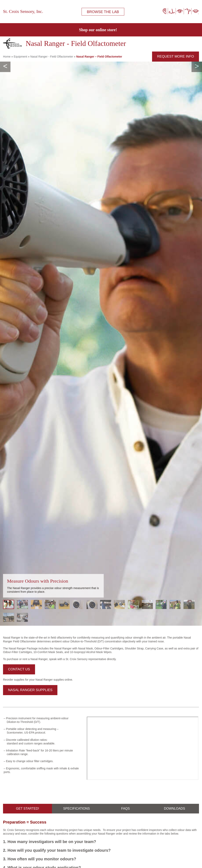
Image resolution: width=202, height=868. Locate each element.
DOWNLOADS (175, 809)
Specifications (77, 809)
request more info (176, 56)
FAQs (126, 809)
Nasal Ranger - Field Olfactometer (52, 57)
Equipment (20, 57)
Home (7, 57)
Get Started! (27, 809)
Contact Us (19, 669)
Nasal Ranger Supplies (30, 690)
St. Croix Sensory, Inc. (23, 11)
